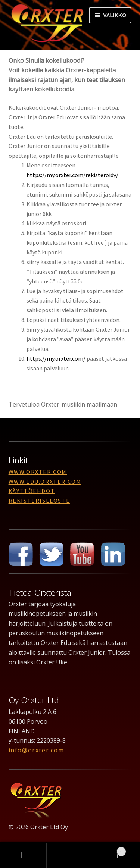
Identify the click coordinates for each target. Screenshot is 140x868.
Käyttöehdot (32, 491)
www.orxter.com (38, 472)
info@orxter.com (36, 750)
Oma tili (23, 855)
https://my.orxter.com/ (56, 358)
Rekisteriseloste (39, 501)
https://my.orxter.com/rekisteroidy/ (72, 175)
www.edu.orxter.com (45, 482)
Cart (110, 850)
